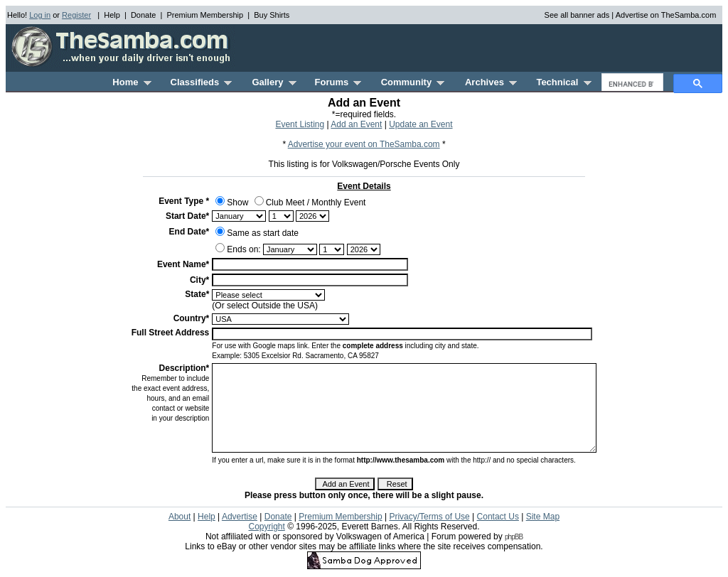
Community (413, 82)
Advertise (240, 517)
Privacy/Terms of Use (429, 517)
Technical (563, 82)
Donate (143, 15)
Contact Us (498, 517)
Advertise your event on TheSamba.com (364, 144)
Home (132, 82)
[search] (631, 84)
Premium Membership (205, 15)
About (180, 517)
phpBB (514, 537)
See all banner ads (577, 15)
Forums (338, 82)
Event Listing (300, 124)
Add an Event (356, 124)
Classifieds (202, 82)
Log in (40, 15)
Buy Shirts (272, 15)
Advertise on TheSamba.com (666, 15)
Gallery (274, 82)
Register (76, 15)
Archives (491, 82)
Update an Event (421, 124)
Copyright (266, 527)
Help (112, 15)
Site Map (543, 517)
